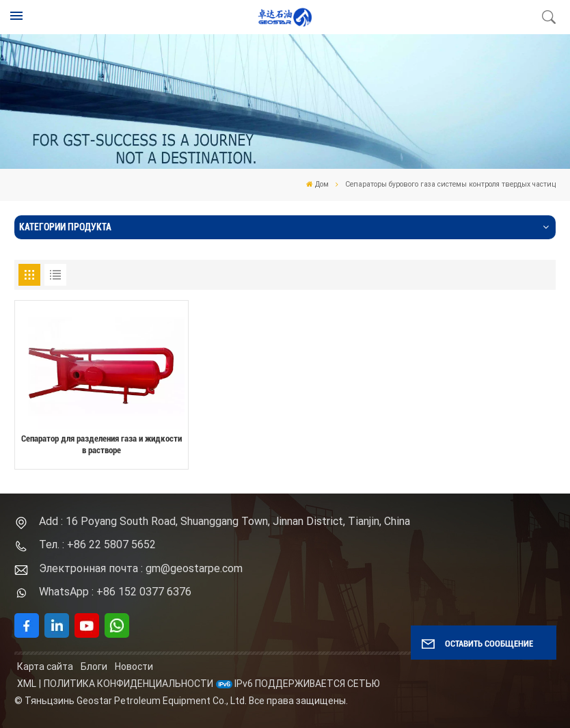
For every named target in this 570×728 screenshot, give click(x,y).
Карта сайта (45, 666)
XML (27, 684)
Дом (317, 184)
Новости (134, 666)
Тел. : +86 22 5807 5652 (97, 544)
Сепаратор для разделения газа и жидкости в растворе (101, 444)
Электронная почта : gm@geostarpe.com (141, 568)
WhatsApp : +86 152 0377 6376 (115, 592)
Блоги (94, 666)
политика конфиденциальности (128, 684)
